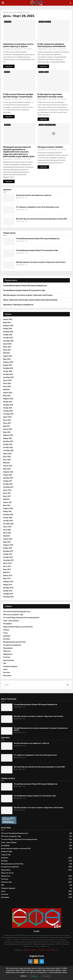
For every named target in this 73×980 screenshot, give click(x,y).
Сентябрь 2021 (8, 487)
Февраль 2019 (8, 582)
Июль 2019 (7, 566)
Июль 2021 (7, 493)
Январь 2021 (8, 511)
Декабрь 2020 (8, 514)
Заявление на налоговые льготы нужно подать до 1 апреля (18, 45)
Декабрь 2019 (8, 551)
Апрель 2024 (8, 393)
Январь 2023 (8, 438)
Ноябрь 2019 (8, 554)
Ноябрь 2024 (8, 371)
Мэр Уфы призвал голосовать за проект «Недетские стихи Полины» (41, 262)
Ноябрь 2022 (8, 444)
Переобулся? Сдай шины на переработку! (18, 305)
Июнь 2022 (7, 460)
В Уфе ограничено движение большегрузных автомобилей (51, 45)
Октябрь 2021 (8, 484)
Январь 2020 (8, 548)
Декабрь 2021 (8, 478)
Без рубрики (7, 624)
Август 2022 (7, 454)
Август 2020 (7, 527)
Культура (7, 72)
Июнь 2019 (7, 569)
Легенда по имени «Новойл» (51, 147)
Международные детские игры (14, 642)
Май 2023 (6, 426)
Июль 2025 (7, 347)
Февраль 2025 (8, 362)
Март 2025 (7, 359)
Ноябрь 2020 (8, 518)
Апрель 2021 (8, 502)
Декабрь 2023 (8, 405)
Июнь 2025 (7, 350)
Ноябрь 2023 (8, 408)
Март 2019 (7, 579)
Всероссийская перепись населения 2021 (18, 627)
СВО (5, 663)
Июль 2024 (7, 383)
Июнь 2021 (7, 496)
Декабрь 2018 (8, 588)
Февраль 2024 (8, 399)
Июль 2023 (7, 420)
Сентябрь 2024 (8, 377)
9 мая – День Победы (11, 621)
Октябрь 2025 (8, 338)
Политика (7, 657)
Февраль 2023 (8, 435)
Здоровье (7, 636)
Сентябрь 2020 (8, 524)
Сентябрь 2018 (8, 597)
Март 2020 (7, 542)
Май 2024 (6, 390)
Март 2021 (13, 12)
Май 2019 (6, 572)
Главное (41, 22)
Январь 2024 (8, 402)
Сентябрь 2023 (8, 414)
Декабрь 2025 (8, 332)
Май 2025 (6, 353)
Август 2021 (7, 490)
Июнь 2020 (7, 533)
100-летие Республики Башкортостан (17, 612)
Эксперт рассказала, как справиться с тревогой (34, 195)
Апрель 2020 (8, 539)
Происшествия (8, 660)
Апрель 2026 (8, 319)
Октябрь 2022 (8, 447)
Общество (48, 22)
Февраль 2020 (8, 545)
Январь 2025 (8, 365)
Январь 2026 (8, 329)
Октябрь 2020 (8, 521)
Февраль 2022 (8, 472)
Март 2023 (7, 432)
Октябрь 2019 (8, 557)
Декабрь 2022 (8, 441)
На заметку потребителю (12, 645)
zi (13, 49)
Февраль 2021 (8, 508)
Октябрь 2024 (8, 374)
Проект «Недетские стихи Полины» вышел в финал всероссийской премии (30, 300)
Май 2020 (6, 536)
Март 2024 (7, 396)
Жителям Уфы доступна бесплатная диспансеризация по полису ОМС (42, 219)
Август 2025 (7, 344)
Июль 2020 (7, 530)
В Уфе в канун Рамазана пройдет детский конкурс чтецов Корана (18, 96)
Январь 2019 (8, 585)
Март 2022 (7, 469)
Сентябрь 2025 (8, 341)
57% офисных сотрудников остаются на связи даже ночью (37, 207)
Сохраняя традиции (50, 125)
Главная (6, 12)
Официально (8, 654)
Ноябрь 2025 (8, 335)
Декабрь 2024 (8, 368)
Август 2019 (7, 563)
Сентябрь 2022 (8, 450)
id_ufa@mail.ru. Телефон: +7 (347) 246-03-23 (43, 950)
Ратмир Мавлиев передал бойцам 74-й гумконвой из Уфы (37, 250)
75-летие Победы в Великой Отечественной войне (21, 618)
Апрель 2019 (8, 575)
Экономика (8, 22)
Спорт (5, 669)
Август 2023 (7, 417)
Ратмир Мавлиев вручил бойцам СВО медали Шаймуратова (38, 239)
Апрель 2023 (8, 429)
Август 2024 (7, 380)
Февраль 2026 (8, 326)
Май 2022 (6, 463)
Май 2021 (6, 499)
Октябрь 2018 (8, 594)
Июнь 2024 (7, 386)
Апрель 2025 (8, 356)
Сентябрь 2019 (8, 560)
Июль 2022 (7, 457)
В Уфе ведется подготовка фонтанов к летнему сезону (50, 96)
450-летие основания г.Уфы (13, 615)
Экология (7, 672)
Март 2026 (7, 323)
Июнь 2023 (7, 423)
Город (47, 72)
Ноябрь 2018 (8, 591)
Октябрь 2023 (8, 411)
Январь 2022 (8, 475)
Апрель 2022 (8, 466)
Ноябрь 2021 (8, 481)
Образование (8, 648)
